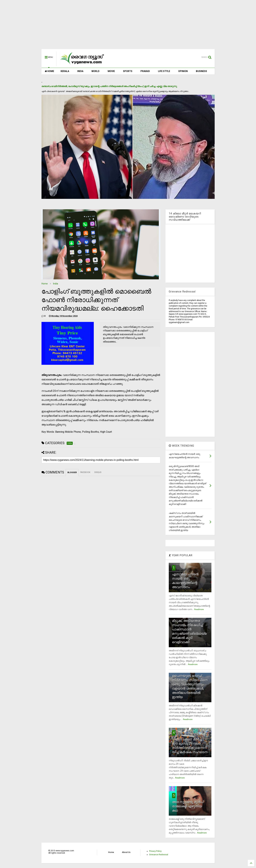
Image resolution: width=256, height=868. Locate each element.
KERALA (65, 71)
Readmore (199, 609)
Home (45, 284)
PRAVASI (145, 71)
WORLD (95, 71)
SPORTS (128, 71)
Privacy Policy (155, 851)
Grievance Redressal (159, 855)
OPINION (183, 71)
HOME (49, 71)
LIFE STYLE (164, 71)
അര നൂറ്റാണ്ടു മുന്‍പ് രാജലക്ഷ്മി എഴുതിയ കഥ (188, 806)
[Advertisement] (128, 26)
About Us (126, 852)
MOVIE (111, 71)
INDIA (80, 71)
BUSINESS (201, 71)
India (56, 284)
